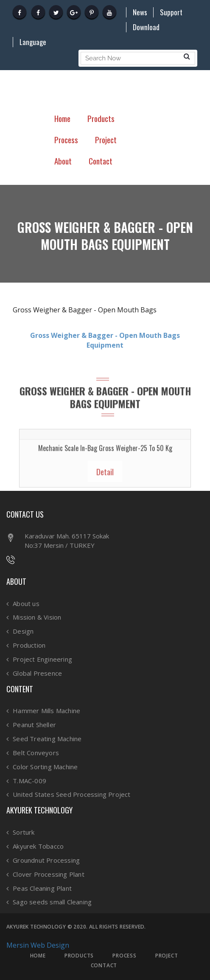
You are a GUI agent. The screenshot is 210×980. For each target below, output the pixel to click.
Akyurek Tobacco (38, 846)
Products (101, 118)
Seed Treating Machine (47, 739)
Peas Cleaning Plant (42, 888)
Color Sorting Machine (45, 767)
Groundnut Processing (46, 860)
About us (26, 604)
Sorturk (24, 832)
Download (146, 27)
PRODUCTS (79, 956)
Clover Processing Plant (49, 874)
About (63, 161)
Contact (101, 161)
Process (66, 139)
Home (62, 118)
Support (171, 12)
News (140, 12)
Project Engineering (42, 659)
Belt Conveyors (36, 753)
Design (23, 631)
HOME (38, 956)
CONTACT (104, 966)
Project (106, 139)
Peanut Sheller (34, 725)
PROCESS (125, 956)
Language (33, 42)
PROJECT (167, 956)
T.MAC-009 (29, 781)
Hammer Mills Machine (46, 711)
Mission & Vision (37, 617)
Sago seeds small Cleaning (52, 902)
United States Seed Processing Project (71, 794)
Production (29, 645)
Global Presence (37, 673)
